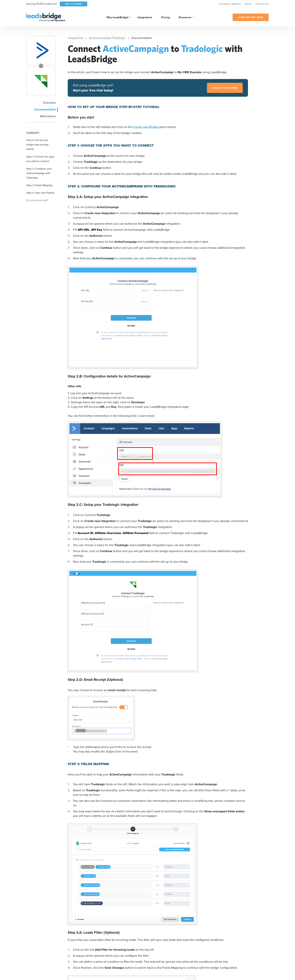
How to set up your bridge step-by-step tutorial (37, 145)
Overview (49, 103)
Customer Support (230, 4)
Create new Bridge (146, 127)
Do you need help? (37, 200)
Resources (185, 17)
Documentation (45, 109)
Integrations (145, 17)
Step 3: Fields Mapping (39, 185)
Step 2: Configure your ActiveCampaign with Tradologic (39, 173)
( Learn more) (146, 416)
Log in (248, 4)
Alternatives (48, 116)
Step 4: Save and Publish (40, 193)
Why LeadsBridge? (117, 17)
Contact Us (262, 4)
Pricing (165, 17)
